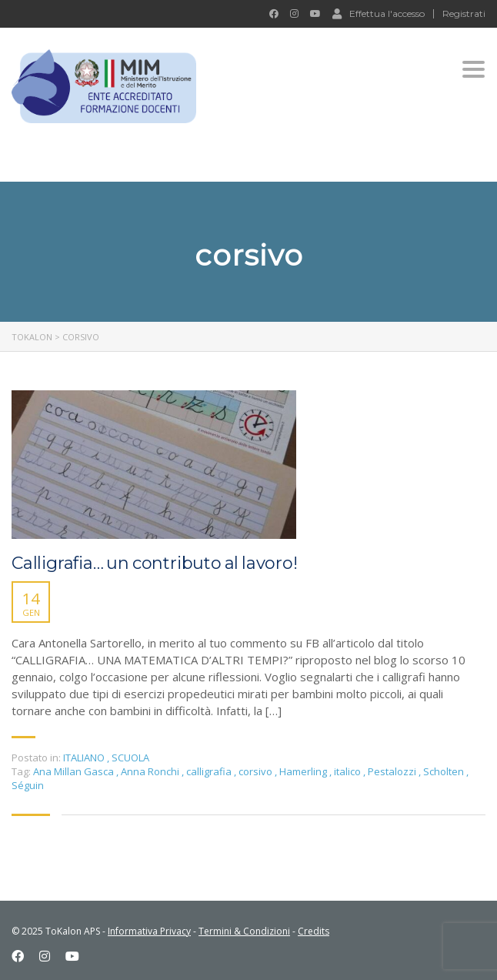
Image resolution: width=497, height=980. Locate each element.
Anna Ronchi (151, 771)
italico (349, 771)
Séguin (28, 785)
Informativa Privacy (149, 931)
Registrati (464, 14)
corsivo (257, 771)
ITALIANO (84, 758)
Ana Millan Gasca (75, 771)
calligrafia (210, 771)
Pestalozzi (393, 771)
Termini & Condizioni (244, 931)
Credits (314, 931)
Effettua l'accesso (379, 13)
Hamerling (304, 771)
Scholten (445, 771)
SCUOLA (130, 758)
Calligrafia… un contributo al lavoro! (155, 564)
